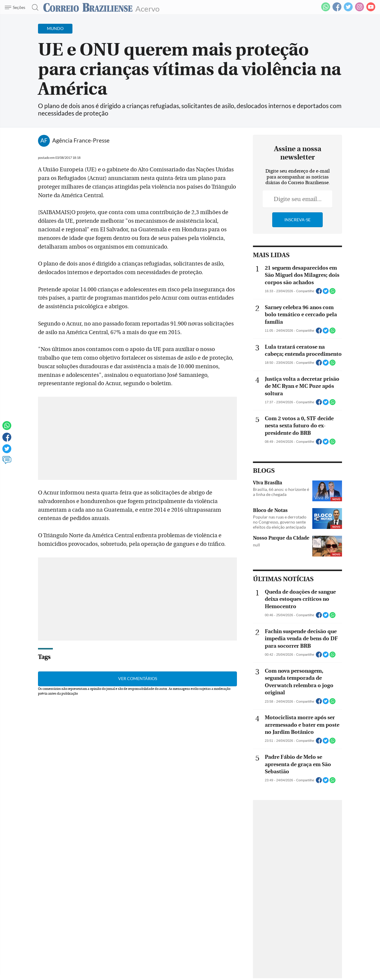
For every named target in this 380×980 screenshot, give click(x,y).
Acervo (147, 8)
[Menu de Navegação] (16, 7)
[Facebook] (337, 10)
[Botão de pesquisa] (33, 7)
